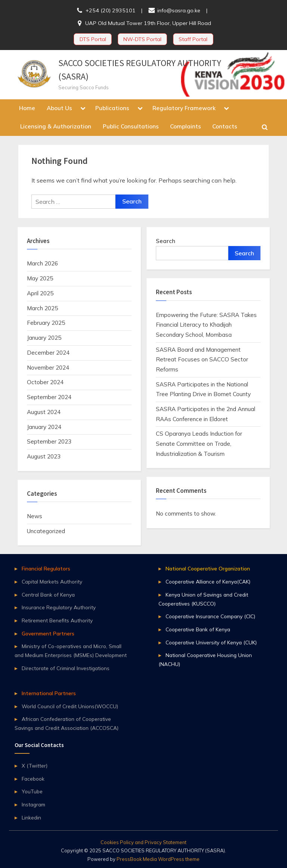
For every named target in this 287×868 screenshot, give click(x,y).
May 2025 (40, 278)
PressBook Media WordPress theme (158, 859)
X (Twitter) (35, 766)
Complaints (186, 126)
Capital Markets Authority (52, 581)
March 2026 (42, 263)
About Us (59, 108)
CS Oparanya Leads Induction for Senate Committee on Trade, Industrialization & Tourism (199, 444)
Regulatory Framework (184, 108)
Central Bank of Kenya (48, 595)
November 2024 (48, 368)
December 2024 (48, 353)
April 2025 (40, 293)
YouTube (32, 791)
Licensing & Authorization (56, 126)
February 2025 (46, 323)
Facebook (33, 779)
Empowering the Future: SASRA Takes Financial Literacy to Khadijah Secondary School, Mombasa (206, 325)
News (35, 516)
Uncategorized (46, 531)
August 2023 (44, 456)
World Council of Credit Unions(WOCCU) (70, 706)
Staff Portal (193, 39)
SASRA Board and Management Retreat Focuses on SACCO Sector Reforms (202, 360)
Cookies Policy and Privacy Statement (143, 842)
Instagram (33, 804)
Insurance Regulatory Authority (59, 607)
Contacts (225, 126)
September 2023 (49, 441)
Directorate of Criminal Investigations (66, 668)
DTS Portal (93, 39)
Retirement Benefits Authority (57, 620)
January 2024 (44, 427)
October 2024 (45, 382)
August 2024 (44, 412)
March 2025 (42, 308)
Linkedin (31, 817)
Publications (112, 108)
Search (166, 241)
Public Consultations (131, 126)
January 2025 (44, 338)
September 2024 (49, 397)
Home (27, 108)
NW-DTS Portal (142, 39)
